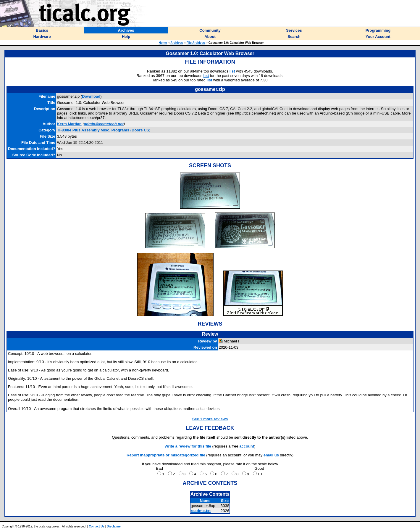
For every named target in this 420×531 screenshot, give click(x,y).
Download (91, 96)
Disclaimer (114, 526)
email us (271, 455)
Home (163, 43)
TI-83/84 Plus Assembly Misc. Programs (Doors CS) (104, 130)
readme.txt (201, 511)
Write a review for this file (188, 446)
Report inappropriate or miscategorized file (166, 455)
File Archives (196, 43)
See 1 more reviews (210, 419)
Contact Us (97, 526)
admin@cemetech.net (104, 124)
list (232, 71)
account (247, 446)
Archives (177, 43)
